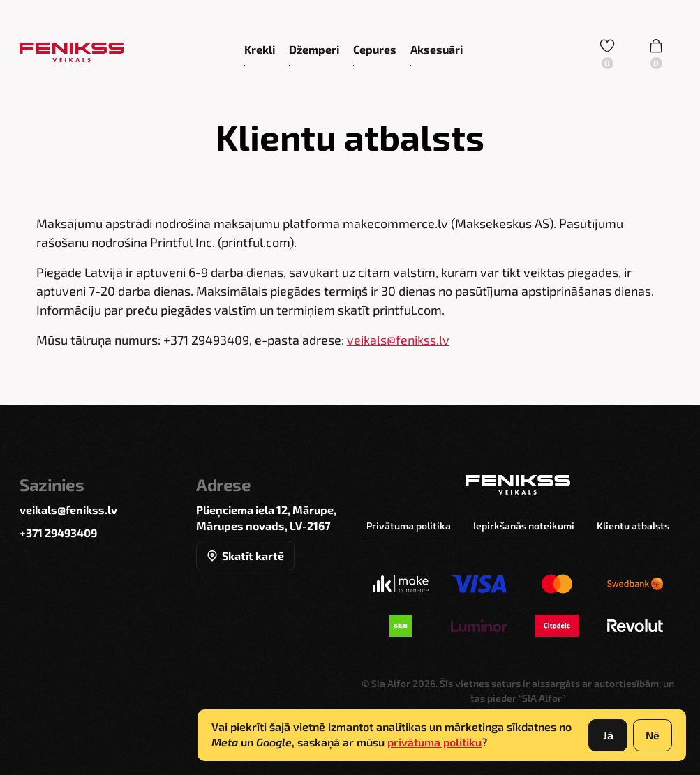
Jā (608, 735)
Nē (653, 735)
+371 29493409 (58, 533)
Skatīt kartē (245, 556)
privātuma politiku (434, 742)
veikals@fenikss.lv (398, 340)
